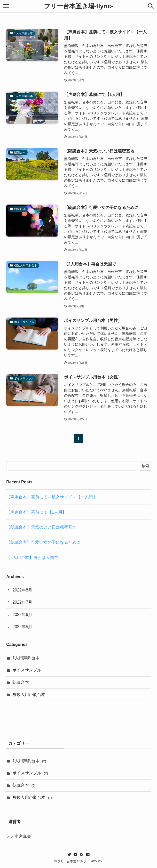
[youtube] (75, 855)
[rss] (82, 855)
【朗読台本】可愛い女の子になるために (43, 542)
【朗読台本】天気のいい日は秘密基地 (41, 527)
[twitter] (69, 855)
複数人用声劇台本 (29, 695)
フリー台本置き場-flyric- (78, 6)
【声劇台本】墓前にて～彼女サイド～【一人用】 (52, 497)
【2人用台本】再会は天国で (32, 558)
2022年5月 (22, 627)
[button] (151, 6)
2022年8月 (22, 590)
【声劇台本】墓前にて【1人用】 (36, 512)
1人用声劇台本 (26, 658)
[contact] (88, 855)
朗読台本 (21, 682)
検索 (145, 466)
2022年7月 (22, 602)
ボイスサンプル (27, 670)
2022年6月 (22, 615)
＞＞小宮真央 (19, 836)
